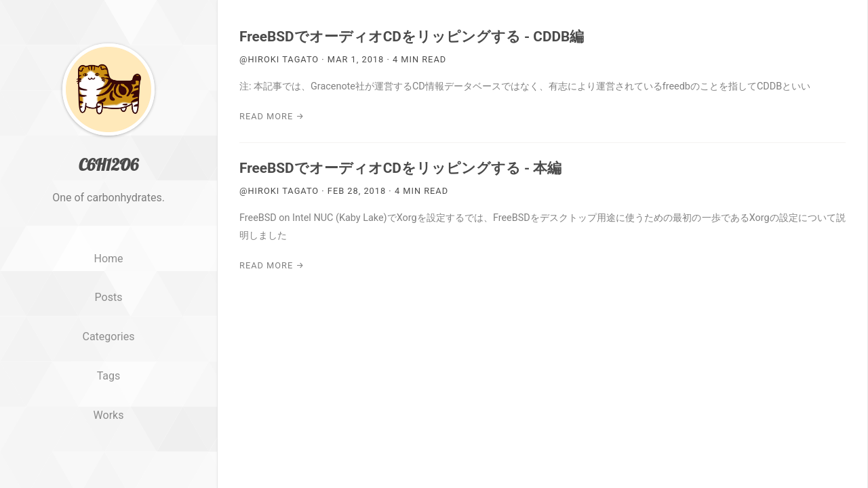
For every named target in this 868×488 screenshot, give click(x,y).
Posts (109, 297)
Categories (109, 337)
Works (109, 415)
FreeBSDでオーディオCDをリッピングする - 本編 (400, 168)
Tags (109, 376)
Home (108, 259)
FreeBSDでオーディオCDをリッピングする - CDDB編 (412, 37)
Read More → (272, 116)
